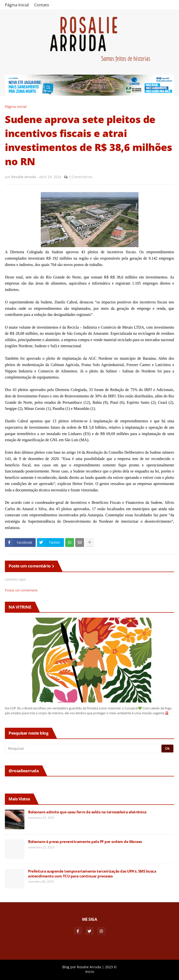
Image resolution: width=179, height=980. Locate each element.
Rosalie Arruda (89, 967)
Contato (42, 5)
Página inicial (16, 107)
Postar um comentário (21, 590)
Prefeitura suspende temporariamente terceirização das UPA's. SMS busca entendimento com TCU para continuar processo (92, 874)
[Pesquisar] (84, 749)
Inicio (90, 972)
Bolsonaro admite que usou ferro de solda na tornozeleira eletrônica (87, 812)
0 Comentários (80, 177)
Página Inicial (17, 5)
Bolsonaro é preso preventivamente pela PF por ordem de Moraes (85, 842)
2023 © (111, 967)
